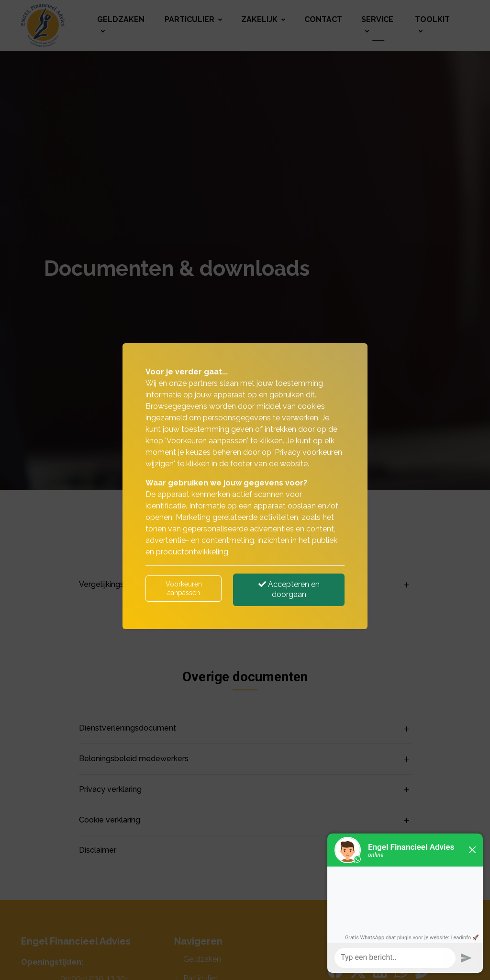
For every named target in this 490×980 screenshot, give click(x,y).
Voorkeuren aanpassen (184, 588)
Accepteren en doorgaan (289, 589)
